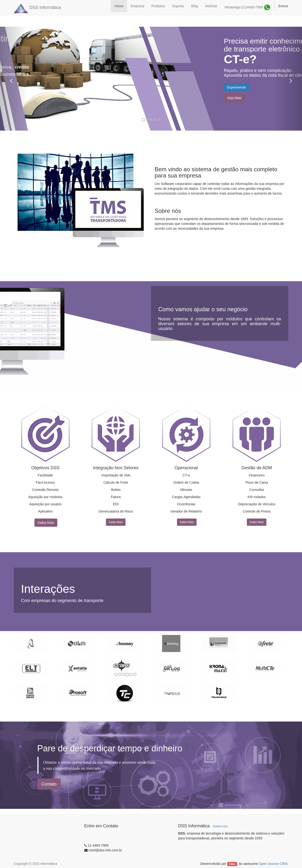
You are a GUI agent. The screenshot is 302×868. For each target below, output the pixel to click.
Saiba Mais (46, 523)
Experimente (237, 87)
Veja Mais (234, 98)
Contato (49, 784)
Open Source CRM (273, 864)
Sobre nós (220, 826)
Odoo (232, 864)
